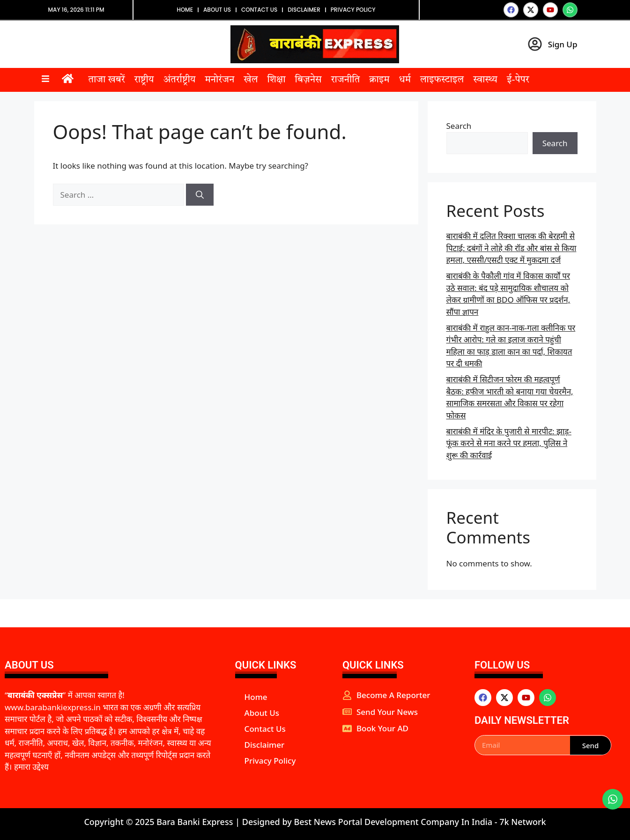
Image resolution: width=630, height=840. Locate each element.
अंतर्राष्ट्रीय (179, 80)
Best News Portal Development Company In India (394, 822)
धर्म (405, 80)
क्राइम (379, 80)
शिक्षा (276, 80)
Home (185, 10)
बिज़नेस (308, 80)
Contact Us (259, 10)
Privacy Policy (353, 10)
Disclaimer (304, 10)
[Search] (200, 195)
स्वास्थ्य (485, 80)
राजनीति (345, 80)
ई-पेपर (518, 80)
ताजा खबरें (107, 80)
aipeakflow (344, 744)
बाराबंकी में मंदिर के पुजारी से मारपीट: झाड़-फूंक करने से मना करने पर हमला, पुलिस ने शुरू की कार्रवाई (509, 443)
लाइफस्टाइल (442, 80)
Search (459, 126)
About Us (217, 10)
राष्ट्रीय (144, 80)
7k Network (523, 822)
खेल (251, 80)
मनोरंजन (219, 80)
